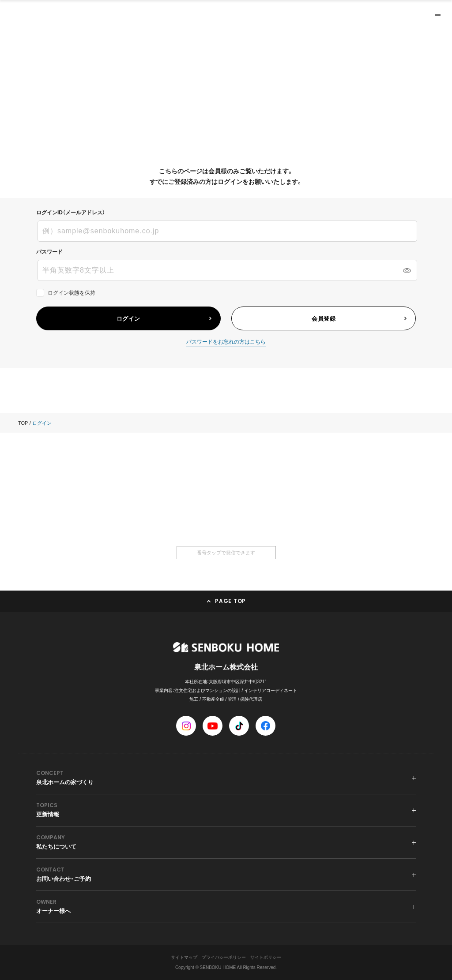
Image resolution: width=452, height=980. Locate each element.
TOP (23, 423)
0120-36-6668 (226, 510)
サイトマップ (184, 957)
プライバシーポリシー (224, 957)
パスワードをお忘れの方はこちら (226, 342)
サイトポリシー (266, 957)
